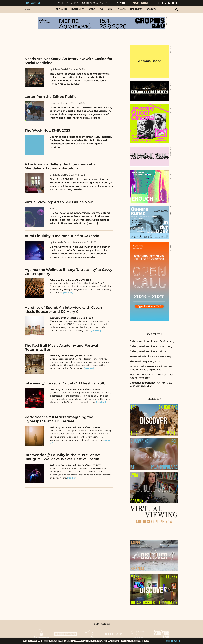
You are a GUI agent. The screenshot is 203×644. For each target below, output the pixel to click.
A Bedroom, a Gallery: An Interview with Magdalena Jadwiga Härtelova (60, 166)
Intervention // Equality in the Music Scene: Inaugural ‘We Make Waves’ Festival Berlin (62, 457)
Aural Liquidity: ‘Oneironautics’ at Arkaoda (62, 236)
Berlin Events (136, 9)
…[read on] (75, 84)
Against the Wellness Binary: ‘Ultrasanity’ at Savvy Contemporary (68, 272)
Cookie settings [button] (171, 641)
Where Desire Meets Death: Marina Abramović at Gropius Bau (151, 368)
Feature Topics (78, 9)
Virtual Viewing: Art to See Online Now (59, 202)
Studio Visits (61, 9)
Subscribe (121, 3)
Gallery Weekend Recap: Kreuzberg (151, 346)
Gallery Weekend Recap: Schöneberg (152, 341)
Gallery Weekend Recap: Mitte (148, 351)
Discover (122, 9)
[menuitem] (61, 11)
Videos (111, 9)
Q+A (102, 9)
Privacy (136, 3)
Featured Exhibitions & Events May (151, 356)
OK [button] (179, 641)
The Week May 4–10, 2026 (145, 361)
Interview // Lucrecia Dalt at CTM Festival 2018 (65, 383)
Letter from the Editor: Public (50, 97)
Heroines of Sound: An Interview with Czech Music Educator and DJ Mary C (63, 310)
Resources (151, 9)
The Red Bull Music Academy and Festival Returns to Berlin (61, 347)
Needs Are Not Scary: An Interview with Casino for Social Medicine (69, 61)
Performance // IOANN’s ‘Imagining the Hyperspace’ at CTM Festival (59, 419)
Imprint (145, 3)
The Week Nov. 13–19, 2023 (47, 130)
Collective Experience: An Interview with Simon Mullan (151, 384)
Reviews (92, 9)
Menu (28, 10)
